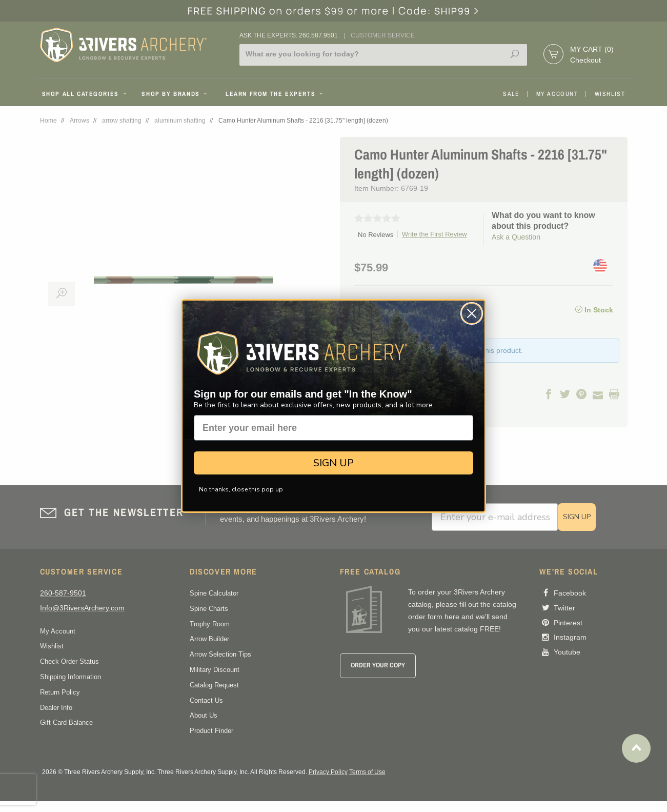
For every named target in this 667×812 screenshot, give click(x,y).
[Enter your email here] (333, 428)
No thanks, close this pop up (241, 489)
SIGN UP (333, 463)
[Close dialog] (472, 313)
